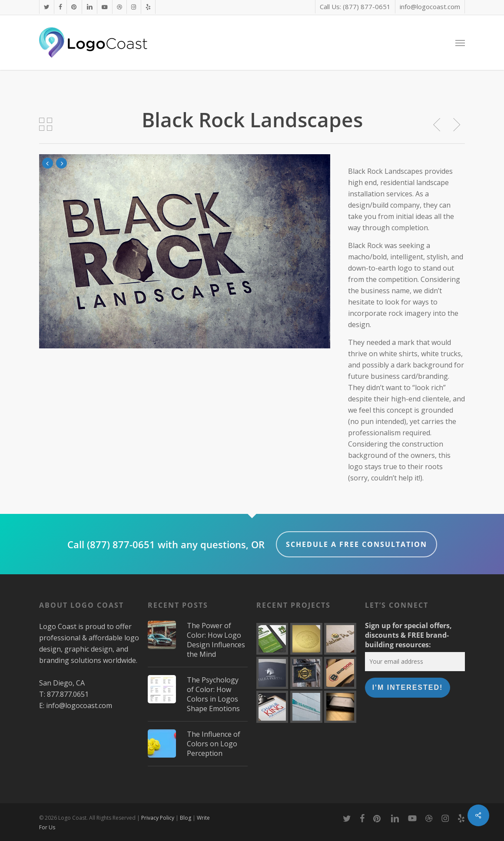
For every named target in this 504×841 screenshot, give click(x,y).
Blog (186, 818)
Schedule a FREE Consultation (356, 544)
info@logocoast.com (79, 705)
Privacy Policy (158, 818)
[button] (460, 43)
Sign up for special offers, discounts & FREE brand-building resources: (408, 635)
